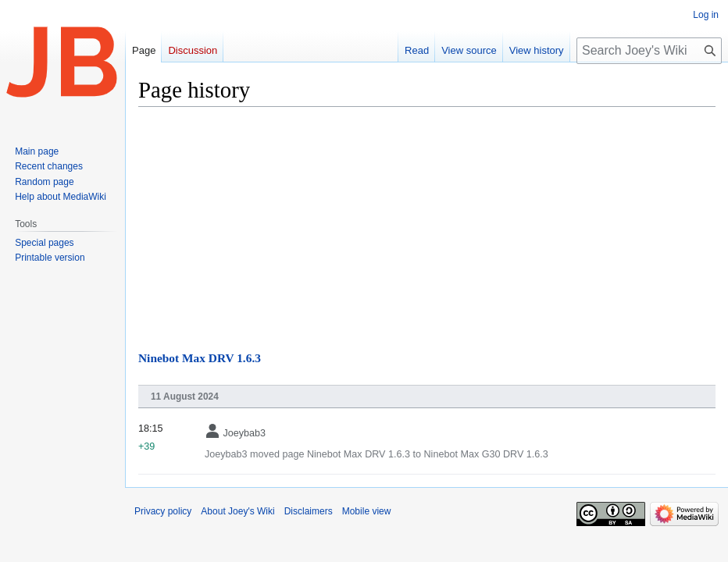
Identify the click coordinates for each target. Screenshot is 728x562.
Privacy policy (163, 511)
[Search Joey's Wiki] (649, 51)
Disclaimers (309, 511)
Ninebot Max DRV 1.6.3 (200, 358)
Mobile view (367, 511)
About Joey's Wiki (237, 511)
